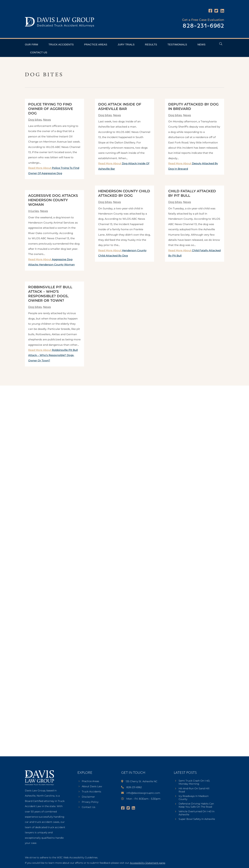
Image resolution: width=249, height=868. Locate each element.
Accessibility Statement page (147, 863)
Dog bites (35, 120)
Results (151, 44)
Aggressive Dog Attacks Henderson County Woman (53, 200)
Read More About (53, 355)
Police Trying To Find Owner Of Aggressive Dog (51, 109)
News (201, 44)
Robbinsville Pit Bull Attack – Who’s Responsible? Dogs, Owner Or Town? (53, 355)
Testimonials (177, 44)
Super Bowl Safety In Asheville (197, 819)
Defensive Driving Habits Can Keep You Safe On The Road (196, 805)
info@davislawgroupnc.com (143, 793)
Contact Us (39, 52)
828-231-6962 (203, 26)
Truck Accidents (61, 44)
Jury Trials (126, 44)
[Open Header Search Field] (221, 44)
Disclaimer (88, 797)
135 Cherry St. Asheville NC (142, 781)
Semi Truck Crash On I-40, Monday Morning (194, 782)
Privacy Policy (90, 802)
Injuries (33, 211)
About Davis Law (92, 787)
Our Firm (31, 44)
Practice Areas (96, 44)
